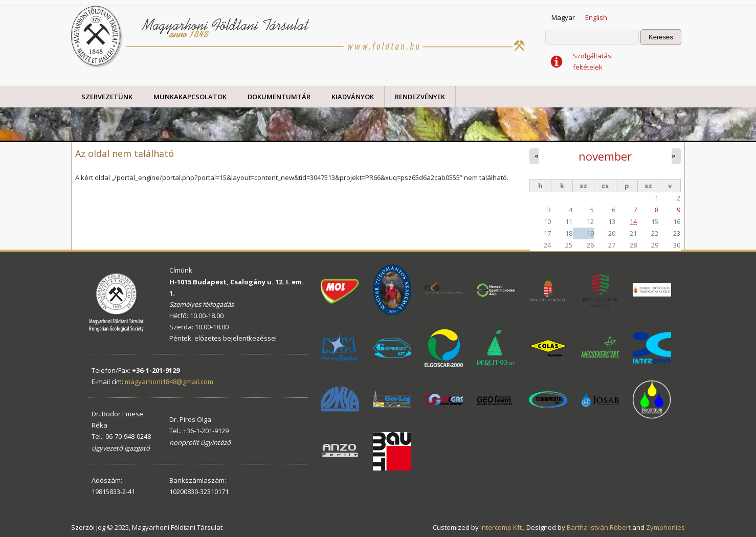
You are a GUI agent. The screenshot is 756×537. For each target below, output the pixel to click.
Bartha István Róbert (599, 527)
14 (633, 221)
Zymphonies (665, 527)
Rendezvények (420, 97)
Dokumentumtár (279, 97)
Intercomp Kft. (502, 527)
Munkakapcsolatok (190, 97)
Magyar (563, 17)
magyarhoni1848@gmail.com (169, 382)
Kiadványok (353, 97)
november (605, 156)
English (596, 17)
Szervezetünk (107, 97)
